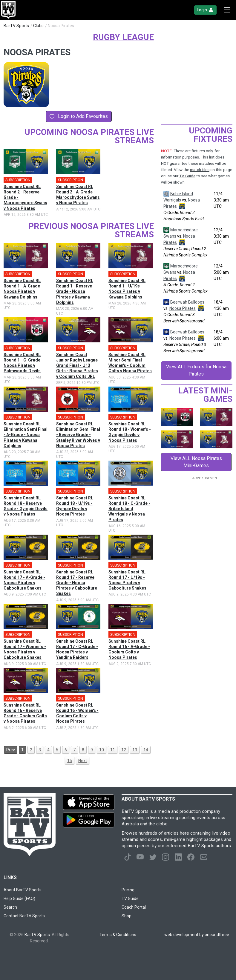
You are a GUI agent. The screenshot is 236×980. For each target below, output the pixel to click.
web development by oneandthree (197, 935)
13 (135, 750)
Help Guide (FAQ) (19, 899)
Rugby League (123, 37)
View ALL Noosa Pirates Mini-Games (196, 462)
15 (70, 761)
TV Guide (187, 176)
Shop (127, 916)
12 (124, 750)
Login (205, 10)
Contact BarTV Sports (24, 916)
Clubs (38, 26)
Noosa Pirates (183, 308)
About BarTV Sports (23, 890)
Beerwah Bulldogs (187, 302)
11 (113, 750)
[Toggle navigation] (227, 10)
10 (102, 750)
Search (10, 907)
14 (146, 750)
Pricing (128, 890)
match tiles (200, 170)
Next (83, 761)
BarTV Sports (16, 26)
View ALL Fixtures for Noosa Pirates (196, 370)
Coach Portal (134, 907)
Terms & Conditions (118, 935)
